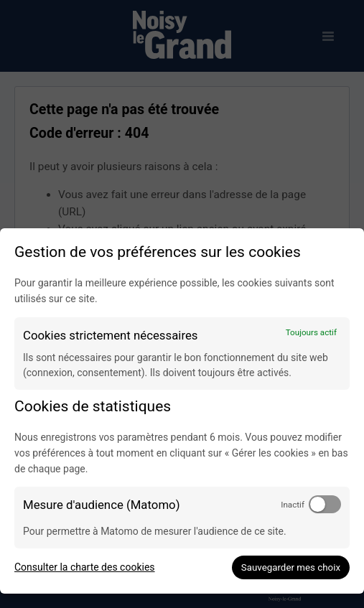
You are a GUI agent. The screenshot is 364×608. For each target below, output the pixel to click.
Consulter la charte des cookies (85, 567)
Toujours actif (311, 332)
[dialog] (182, 411)
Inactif (293, 505)
